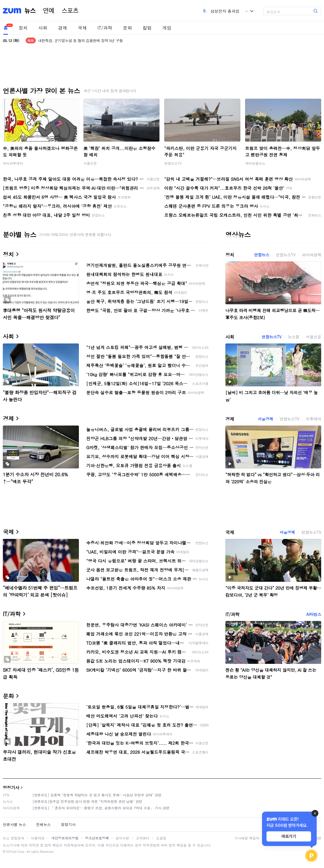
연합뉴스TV (173, 163)
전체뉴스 (43, 824)
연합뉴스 (261, 255)
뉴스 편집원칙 (14, 838)
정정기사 (11, 787)
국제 (82, 28)
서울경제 (265, 419)
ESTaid (11, 852)
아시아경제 (312, 255)
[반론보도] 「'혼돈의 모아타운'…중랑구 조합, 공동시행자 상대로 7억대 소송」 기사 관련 (101, 808)
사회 (43, 28)
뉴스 (30, 11)
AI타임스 (314, 614)
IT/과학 (105, 28)
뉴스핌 (294, 337)
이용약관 (38, 838)
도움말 (161, 838)
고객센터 (143, 838)
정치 (23, 28)
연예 (49, 11)
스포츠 (70, 11)
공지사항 (122, 838)
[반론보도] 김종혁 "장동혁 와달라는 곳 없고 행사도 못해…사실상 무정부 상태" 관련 (97, 795)
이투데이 (314, 419)
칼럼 (147, 28)
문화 (127, 28)
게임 (167, 28)
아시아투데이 (13, 163)
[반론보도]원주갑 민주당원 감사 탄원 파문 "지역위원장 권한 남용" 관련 (87, 801)
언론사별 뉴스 (14, 824)
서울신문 (90, 163)
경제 (63, 28)
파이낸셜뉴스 (255, 163)
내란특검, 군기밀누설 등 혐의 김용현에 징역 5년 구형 (80, 40)
